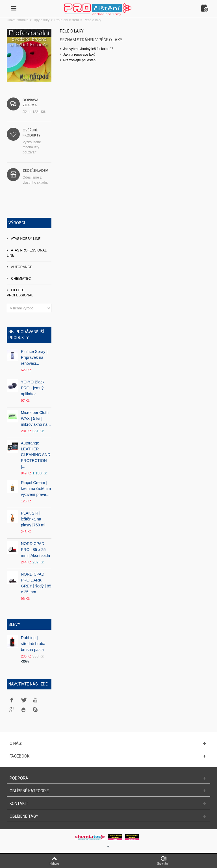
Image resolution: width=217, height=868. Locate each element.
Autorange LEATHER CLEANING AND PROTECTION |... (36, 455)
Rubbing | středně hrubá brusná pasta (33, 644)
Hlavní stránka (18, 20)
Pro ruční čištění (67, 20)
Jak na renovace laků (79, 55)
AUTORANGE (21, 267)
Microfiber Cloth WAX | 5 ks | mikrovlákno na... (36, 418)
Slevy (14, 624)
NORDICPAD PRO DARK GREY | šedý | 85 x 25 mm (36, 583)
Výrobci (17, 223)
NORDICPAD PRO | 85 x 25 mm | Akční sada (35, 550)
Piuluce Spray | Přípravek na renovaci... (34, 357)
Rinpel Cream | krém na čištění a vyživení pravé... (36, 489)
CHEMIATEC (20, 279)
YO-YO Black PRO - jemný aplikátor (33, 388)
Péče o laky (72, 31)
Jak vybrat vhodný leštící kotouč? (88, 49)
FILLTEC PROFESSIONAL (20, 293)
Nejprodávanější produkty (26, 335)
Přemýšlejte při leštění (80, 60)
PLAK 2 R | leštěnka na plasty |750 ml (33, 519)
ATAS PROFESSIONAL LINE (27, 253)
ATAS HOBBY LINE (25, 239)
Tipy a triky (42, 20)
